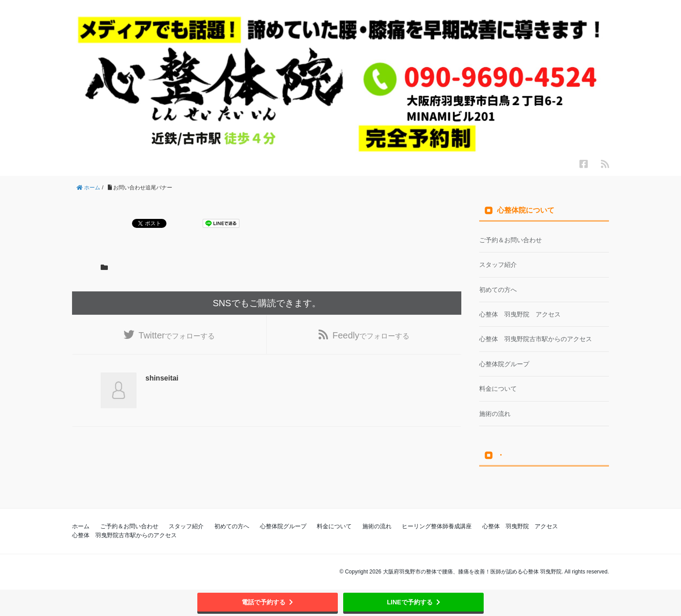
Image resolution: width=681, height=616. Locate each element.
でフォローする (177, 335)
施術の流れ (495, 414)
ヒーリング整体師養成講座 (437, 526)
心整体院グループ (504, 364)
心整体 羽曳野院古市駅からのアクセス (536, 339)
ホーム (81, 526)
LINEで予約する (414, 602)
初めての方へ (498, 290)
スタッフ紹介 (498, 265)
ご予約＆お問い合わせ (511, 240)
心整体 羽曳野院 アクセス (520, 314)
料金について (498, 389)
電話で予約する (267, 602)
